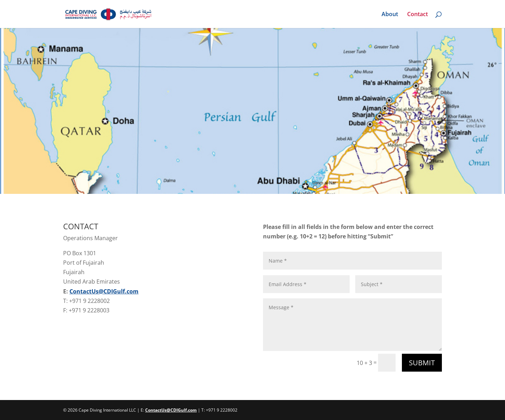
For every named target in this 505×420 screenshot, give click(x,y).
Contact (418, 15)
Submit (422, 363)
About (390, 15)
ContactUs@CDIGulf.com (104, 291)
